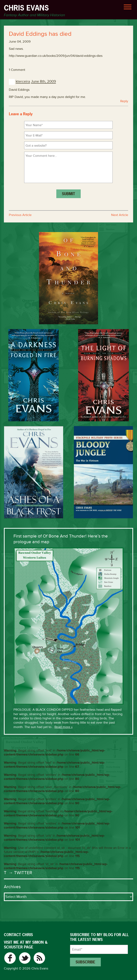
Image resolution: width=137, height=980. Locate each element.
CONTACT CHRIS (18, 935)
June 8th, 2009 (43, 82)
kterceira (23, 82)
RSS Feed (39, 958)
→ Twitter (20, 873)
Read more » (64, 727)
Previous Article (20, 215)
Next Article (120, 215)
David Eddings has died (40, 34)
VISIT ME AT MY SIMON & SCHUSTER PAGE (26, 945)
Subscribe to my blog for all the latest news (99, 937)
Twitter (25, 958)
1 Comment (17, 70)
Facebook (10, 958)
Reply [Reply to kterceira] (124, 101)
